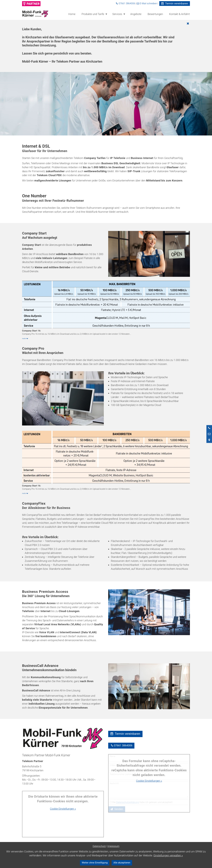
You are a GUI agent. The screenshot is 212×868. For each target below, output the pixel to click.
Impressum (113, 846)
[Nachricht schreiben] (209, 434)
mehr (26, 339)
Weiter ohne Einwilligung (95, 863)
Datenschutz (99, 846)
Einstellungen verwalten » (168, 855)
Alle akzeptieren (122, 863)
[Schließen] (106, 24)
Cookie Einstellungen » (63, 809)
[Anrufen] (209, 428)
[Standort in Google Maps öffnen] (209, 440)
